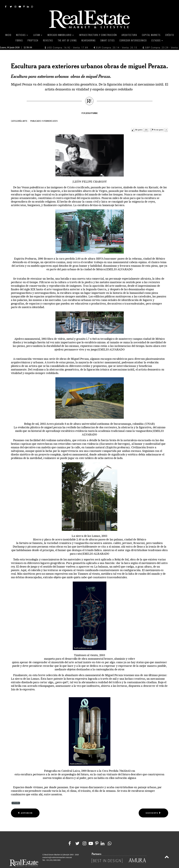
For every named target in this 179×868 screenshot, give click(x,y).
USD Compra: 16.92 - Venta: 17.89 (66, 42)
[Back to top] (167, 851)
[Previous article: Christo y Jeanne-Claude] (25, 807)
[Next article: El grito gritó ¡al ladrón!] (153, 807)
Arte (25, 115)
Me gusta (139, 124)
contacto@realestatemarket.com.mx (57, 851)
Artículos (16, 797)
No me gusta (158, 124)
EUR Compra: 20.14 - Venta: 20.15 (115, 42)
